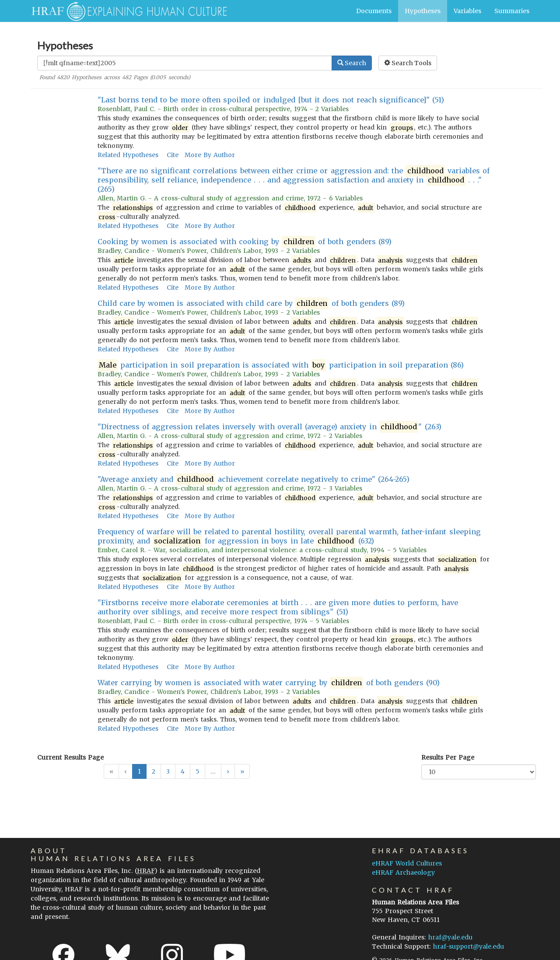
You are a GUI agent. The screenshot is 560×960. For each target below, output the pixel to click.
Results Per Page (448, 757)
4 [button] (183, 771)
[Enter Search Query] (185, 63)
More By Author (210, 155)
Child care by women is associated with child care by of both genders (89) (251, 303)
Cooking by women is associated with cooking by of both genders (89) (245, 242)
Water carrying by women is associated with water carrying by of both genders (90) (269, 683)
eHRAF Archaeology (403, 872)
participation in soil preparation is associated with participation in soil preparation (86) (281, 365)
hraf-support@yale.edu (469, 946)
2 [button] (154, 771)
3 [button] (168, 771)
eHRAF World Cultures (407, 863)
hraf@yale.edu (450, 937)
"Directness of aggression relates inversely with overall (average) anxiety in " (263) (269, 427)
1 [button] (139, 771)
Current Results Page (70, 757)
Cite (173, 155)
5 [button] (198, 771)
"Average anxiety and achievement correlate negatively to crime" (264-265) (254, 479)
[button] (228, 771)
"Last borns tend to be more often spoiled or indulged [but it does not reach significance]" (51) (271, 100)
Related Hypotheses (128, 155)
